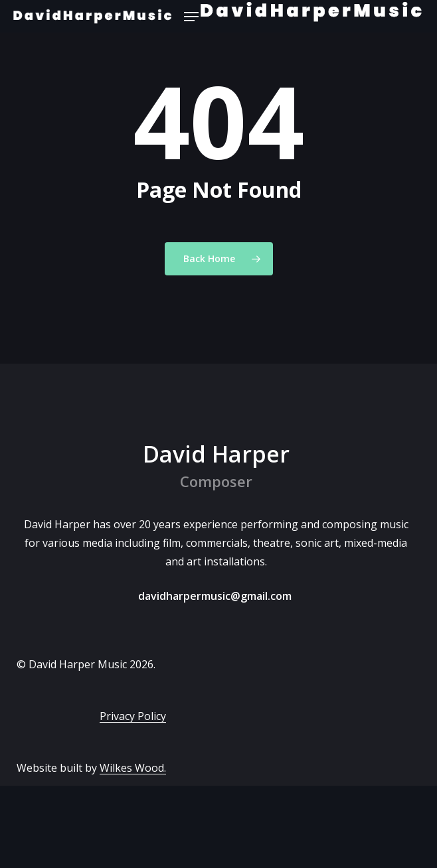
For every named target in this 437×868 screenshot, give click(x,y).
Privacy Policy (133, 716)
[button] (191, 17)
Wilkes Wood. (133, 768)
